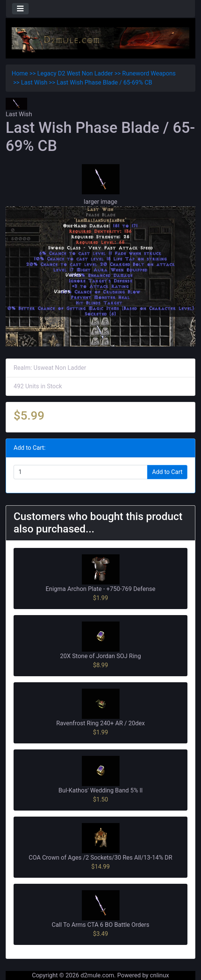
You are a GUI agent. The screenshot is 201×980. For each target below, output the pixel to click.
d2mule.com (97, 975)
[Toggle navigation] (20, 9)
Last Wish (34, 82)
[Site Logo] (100, 39)
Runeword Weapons (149, 73)
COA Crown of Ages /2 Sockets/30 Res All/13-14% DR (100, 858)
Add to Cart (167, 472)
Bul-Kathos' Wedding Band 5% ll (100, 790)
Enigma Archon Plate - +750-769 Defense (100, 589)
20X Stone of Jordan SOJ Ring (100, 656)
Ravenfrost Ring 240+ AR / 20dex (100, 723)
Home (20, 73)
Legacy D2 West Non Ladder (75, 73)
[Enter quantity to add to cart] (81, 472)
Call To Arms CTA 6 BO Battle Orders (100, 925)
